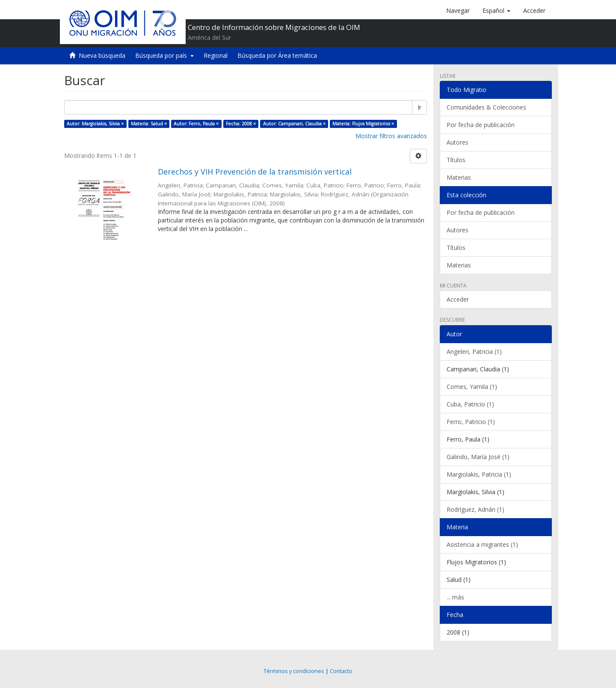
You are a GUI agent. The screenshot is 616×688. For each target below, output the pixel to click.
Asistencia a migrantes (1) (482, 544)
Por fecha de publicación (481, 125)
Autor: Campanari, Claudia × (294, 124)
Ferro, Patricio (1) (471, 422)
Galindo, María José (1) (478, 457)
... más (455, 597)
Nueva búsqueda (102, 55)
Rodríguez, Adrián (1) (475, 509)
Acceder (458, 299)
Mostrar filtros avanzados (391, 136)
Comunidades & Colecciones (486, 107)
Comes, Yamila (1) (472, 387)
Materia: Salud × (149, 124)
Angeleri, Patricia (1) (474, 351)
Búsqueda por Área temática (277, 55)
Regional (216, 55)
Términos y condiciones (294, 671)
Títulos (456, 160)
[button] (496, 11)
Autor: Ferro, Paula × (196, 124)
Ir (419, 107)
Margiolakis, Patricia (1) (479, 474)
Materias (459, 177)
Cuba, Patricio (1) (470, 404)
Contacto (341, 671)
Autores (458, 142)
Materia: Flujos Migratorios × (363, 124)
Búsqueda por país (164, 55)
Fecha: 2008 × (241, 124)
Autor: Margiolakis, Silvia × (95, 124)
